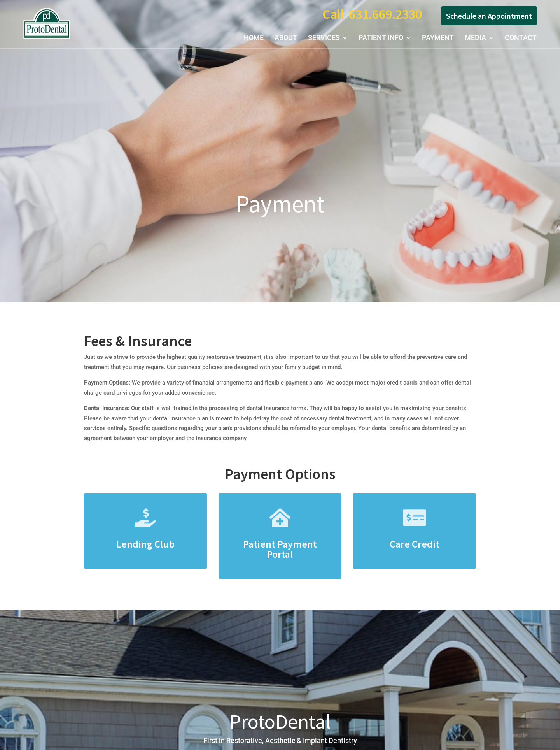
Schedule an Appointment (489, 16)
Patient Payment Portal (280, 549)
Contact (521, 38)
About (286, 38)
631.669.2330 (385, 14)
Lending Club (145, 544)
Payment (438, 38)
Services (324, 38)
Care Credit (415, 544)
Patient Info (381, 38)
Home (254, 38)
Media (475, 38)
